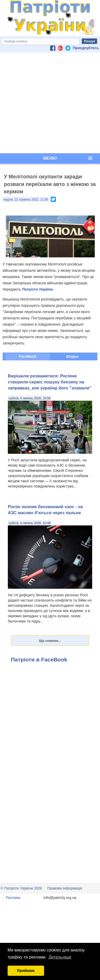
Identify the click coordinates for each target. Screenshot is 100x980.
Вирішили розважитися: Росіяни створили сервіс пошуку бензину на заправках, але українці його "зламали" (50, 382)
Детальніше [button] (60, 957)
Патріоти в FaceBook (39, 659)
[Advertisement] (49, 103)
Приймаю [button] (26, 971)
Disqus (72, 356)
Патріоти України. (38, 289)
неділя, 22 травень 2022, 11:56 (26, 200)
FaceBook (28, 356)
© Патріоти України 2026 (21, 888)
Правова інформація (65, 888)
